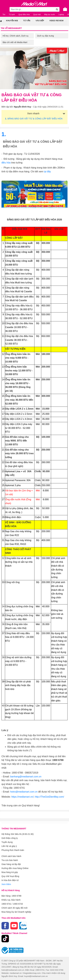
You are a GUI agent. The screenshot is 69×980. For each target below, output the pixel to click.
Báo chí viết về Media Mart (15, 42)
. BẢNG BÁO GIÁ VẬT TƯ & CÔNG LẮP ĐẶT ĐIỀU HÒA (34, 119)
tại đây (47, 172)
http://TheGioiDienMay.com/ (49, 797)
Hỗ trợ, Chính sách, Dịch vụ (16, 36)
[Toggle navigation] (4, 9)
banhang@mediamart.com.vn (26, 777)
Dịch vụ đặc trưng (45, 36)
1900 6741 (6, 904)
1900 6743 (18, 904)
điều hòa (6, 163)
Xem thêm (6, 884)
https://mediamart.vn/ (22, 797)
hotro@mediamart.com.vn (24, 792)
